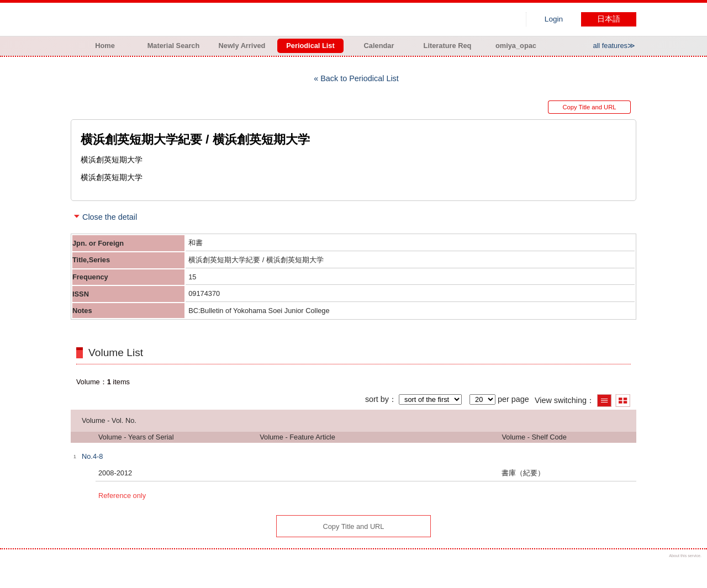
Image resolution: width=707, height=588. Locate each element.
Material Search (174, 46)
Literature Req (448, 46)
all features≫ (614, 46)
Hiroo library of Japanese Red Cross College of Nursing (187, 19)
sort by (377, 399)
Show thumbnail (623, 401)
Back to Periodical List (360, 78)
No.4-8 (92, 456)
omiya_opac (516, 46)
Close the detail (110, 217)
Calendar (379, 46)
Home (105, 46)
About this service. (685, 556)
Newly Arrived (242, 46)
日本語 (609, 19)
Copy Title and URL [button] (589, 107)
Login (554, 19)
